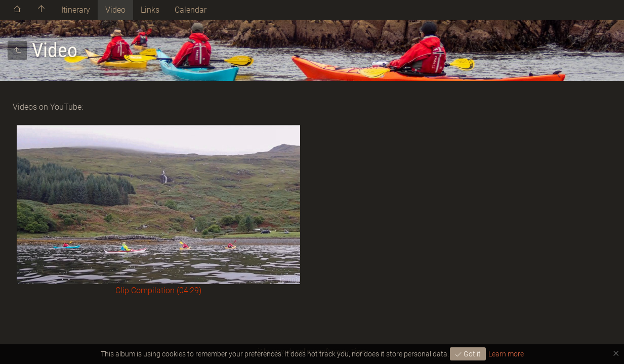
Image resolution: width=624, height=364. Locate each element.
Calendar (191, 10)
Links (150, 10)
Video (115, 10)
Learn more (506, 354)
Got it (471, 354)
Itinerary (76, 10)
